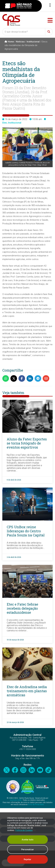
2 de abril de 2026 (14, 557)
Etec (5, 123)
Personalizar (28, 850)
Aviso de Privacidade (36, 805)
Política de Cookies (24, 830)
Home (9, 42)
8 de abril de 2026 (14, 480)
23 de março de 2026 (15, 722)
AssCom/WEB (16, 800)
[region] (27, 840)
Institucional (33, 42)
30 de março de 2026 (15, 640)
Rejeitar (27, 859)
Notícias (20, 42)
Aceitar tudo (28, 840)
